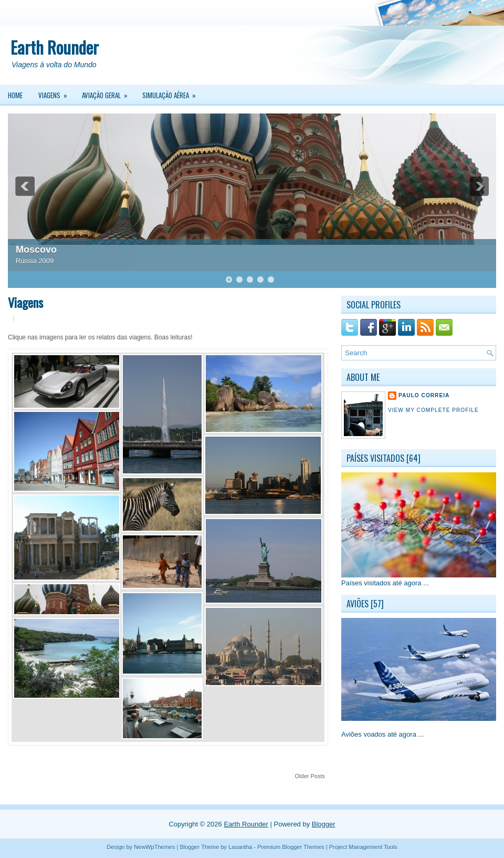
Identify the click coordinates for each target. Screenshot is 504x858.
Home (15, 95)
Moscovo (36, 250)
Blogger (324, 824)
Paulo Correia (424, 395)
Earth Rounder (55, 47)
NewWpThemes (154, 847)
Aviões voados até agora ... (382, 734)
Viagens (56, 92)
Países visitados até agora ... (385, 583)
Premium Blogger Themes (291, 847)
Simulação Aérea (172, 92)
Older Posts (310, 776)
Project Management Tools (363, 847)
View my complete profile (433, 410)
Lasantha (240, 847)
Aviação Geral (108, 92)
